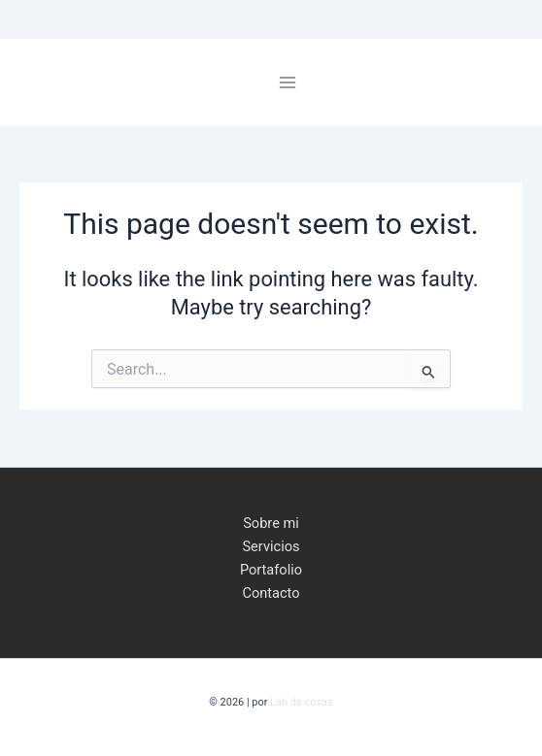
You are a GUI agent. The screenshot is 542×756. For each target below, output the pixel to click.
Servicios (271, 546)
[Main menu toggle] (288, 82)
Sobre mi (271, 523)
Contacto (271, 593)
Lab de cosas (302, 702)
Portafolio (271, 570)
